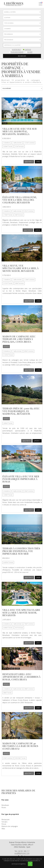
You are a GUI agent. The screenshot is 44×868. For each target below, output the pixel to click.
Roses (4, 807)
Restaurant (5, 820)
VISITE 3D (6, 331)
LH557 (38, 510)
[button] (5, 111)
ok (30, 864)
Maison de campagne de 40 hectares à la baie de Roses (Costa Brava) (20, 746)
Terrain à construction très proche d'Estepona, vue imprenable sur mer (21, 551)
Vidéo (12, 471)
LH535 (38, 577)
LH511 (38, 643)
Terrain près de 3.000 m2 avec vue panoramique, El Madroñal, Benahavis (21, 411)
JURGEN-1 (37, 441)
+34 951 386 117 (23, 851)
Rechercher (22, 56)
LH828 (38, 301)
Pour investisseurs (17, 52)
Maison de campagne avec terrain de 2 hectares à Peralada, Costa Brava (19, 339)
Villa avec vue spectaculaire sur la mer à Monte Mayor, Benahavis (21, 612)
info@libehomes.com (22, 853)
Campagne (28, 50)
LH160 (38, 773)
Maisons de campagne (10, 826)
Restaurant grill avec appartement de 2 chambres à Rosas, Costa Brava (21, 677)
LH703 (38, 370)
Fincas (4, 824)
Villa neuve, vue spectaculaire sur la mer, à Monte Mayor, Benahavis (20, 268)
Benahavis (5, 805)
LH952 (38, 162)
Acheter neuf (16, 50)
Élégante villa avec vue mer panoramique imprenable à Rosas (21, 479)
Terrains (4, 822)
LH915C (38, 230)
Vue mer (30, 52)
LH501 (38, 708)
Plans (5, 123)
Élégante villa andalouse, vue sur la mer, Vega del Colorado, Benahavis (20, 200)
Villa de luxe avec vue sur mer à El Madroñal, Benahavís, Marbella (20, 131)
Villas (3, 829)
